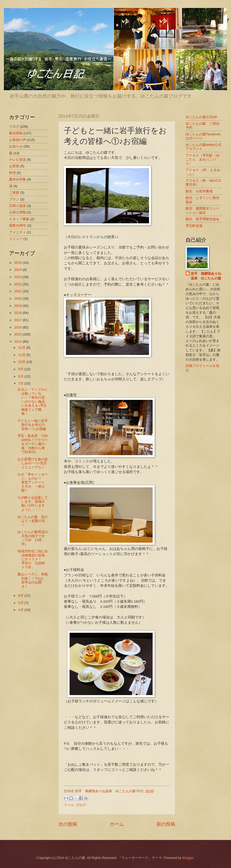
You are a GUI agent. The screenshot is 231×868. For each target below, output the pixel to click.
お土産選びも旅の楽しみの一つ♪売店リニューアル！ (33, 463)
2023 (18, 277)
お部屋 (14, 166)
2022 (18, 284)
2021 (18, 291)
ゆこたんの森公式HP (201, 117)
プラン (14, 199)
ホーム (117, 824)
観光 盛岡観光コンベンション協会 (202, 210)
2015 (18, 334)
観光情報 (16, 133)
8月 (21, 376)
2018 (18, 313)
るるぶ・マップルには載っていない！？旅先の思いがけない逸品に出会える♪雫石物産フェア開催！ (33, 401)
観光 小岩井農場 (199, 191)
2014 (18, 342)
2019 (18, 306)
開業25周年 (18, 226)
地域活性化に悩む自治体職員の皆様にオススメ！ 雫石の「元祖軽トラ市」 (33, 559)
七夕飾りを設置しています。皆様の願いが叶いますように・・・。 (33, 504)
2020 (18, 298)
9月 (21, 369)
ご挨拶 (14, 193)
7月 (21, 383)
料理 (12, 173)
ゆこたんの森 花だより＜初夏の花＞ (33, 521)
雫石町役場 (194, 226)
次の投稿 (68, 824)
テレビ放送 (18, 160)
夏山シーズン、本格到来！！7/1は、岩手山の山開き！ (33, 580)
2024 (18, 270)
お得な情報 (18, 212)
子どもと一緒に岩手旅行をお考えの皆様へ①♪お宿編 (33, 425)
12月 (22, 348)
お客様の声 (18, 140)
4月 (21, 610)
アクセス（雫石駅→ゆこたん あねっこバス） (202, 159)
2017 (18, 320)
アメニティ (18, 232)
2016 (18, 327)
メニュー (16, 239)
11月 (22, 355)
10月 (22, 362)
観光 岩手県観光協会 (202, 219)
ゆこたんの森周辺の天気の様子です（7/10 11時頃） (33, 538)
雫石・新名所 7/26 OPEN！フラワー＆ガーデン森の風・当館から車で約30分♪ (34, 444)
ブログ (81, 805)
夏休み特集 (18, 179)
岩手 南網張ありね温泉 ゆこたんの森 (206, 276)
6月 (21, 596)
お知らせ (16, 146)
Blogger (188, 858)
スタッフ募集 (19, 219)
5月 (21, 603)
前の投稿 (166, 824)
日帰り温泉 (18, 206)
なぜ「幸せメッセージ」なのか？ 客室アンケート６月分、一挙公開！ (33, 482)
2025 (18, 263)
